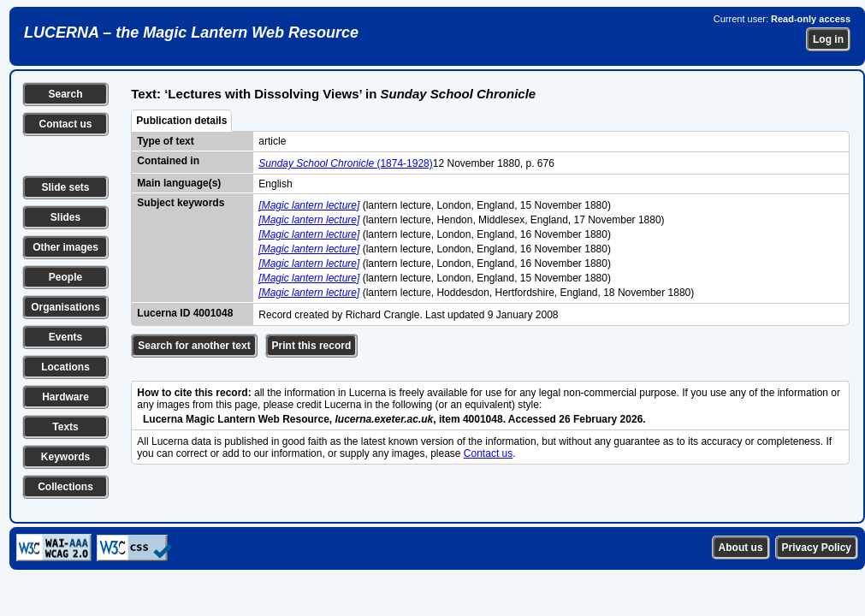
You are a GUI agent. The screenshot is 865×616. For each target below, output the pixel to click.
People (65, 277)
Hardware (65, 397)
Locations (65, 367)
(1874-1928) (345, 163)
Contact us (65, 124)
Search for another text (194, 346)
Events (65, 337)
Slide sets (65, 187)
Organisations (65, 307)
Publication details (181, 121)
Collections (65, 487)
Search (65, 94)
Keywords (65, 457)
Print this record (312, 346)
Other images (65, 247)
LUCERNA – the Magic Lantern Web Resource (191, 33)
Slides (65, 217)
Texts (65, 427)
